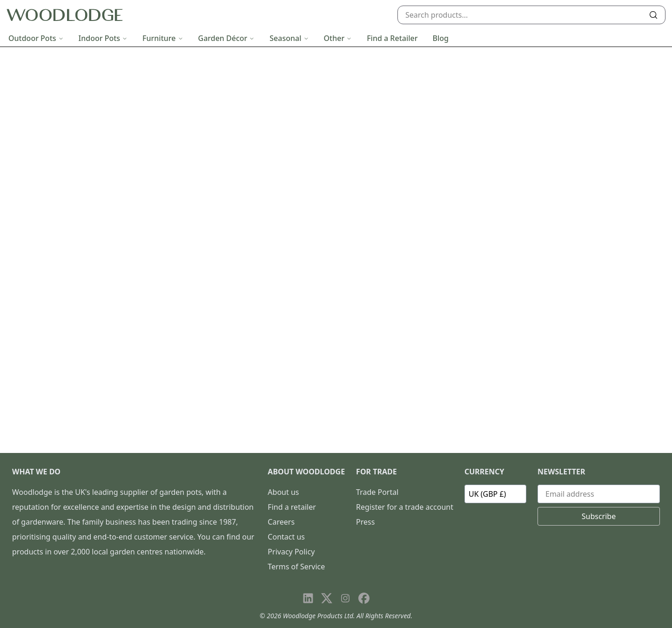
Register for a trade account (405, 507)
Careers (281, 522)
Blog (441, 38)
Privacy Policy (291, 552)
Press (365, 522)
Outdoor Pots (36, 38)
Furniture (163, 38)
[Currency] (495, 494)
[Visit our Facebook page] (364, 598)
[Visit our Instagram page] (345, 598)
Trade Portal (377, 492)
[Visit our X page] (327, 598)
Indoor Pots (103, 38)
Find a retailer (292, 507)
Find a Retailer (392, 38)
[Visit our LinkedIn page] (308, 598)
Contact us (286, 537)
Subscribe (599, 516)
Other (338, 38)
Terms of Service (296, 567)
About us (283, 492)
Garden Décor (227, 38)
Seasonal (289, 38)
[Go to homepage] (65, 15)
